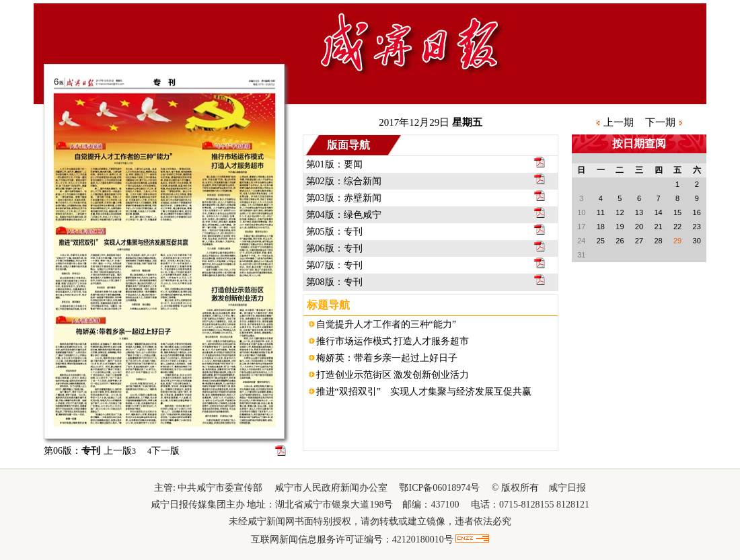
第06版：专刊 (334, 248)
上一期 (619, 122)
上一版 (120, 451)
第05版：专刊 (334, 232)
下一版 (163, 451)
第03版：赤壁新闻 (344, 198)
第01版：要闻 (334, 164)
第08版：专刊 (334, 282)
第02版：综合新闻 (344, 181)
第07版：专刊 (334, 265)
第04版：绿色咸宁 (344, 215)
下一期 (660, 122)
